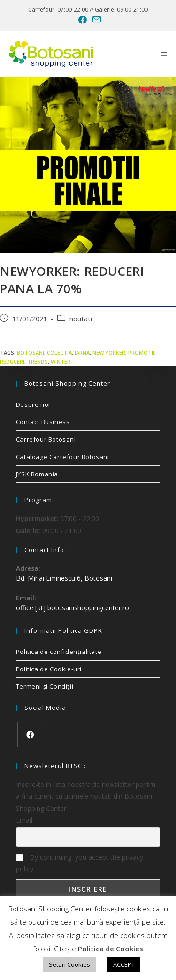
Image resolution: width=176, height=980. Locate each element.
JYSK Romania (37, 474)
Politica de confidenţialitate (59, 652)
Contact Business (43, 422)
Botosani (31, 353)
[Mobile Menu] (164, 54)
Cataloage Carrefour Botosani (63, 457)
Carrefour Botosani (46, 439)
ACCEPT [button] (124, 964)
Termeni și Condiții (45, 686)
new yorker (109, 353)
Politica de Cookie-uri (49, 669)
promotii (141, 353)
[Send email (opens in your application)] (95, 19)
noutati (81, 319)
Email (24, 820)
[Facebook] (30, 735)
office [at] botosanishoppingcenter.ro (73, 608)
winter (61, 362)
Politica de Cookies (111, 949)
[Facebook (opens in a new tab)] (83, 20)
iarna (82, 353)
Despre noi (33, 404)
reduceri (12, 362)
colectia (59, 353)
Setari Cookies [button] (69, 964)
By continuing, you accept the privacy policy (80, 863)
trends (38, 362)
